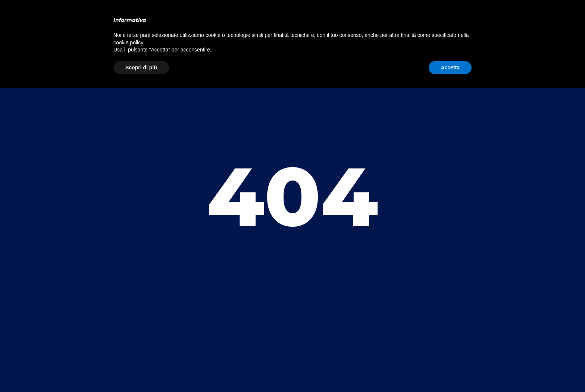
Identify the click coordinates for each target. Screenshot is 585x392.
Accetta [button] (450, 68)
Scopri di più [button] (141, 68)
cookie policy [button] (128, 43)
